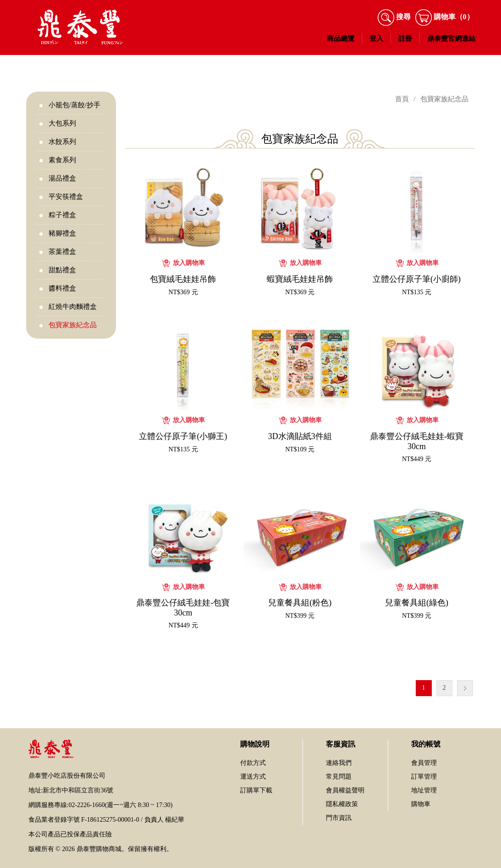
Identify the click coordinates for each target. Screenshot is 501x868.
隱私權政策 (342, 804)
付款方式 (253, 763)
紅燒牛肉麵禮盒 (73, 307)
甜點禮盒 (62, 270)
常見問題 (339, 777)
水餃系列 (62, 142)
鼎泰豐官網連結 (451, 38)
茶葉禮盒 (62, 252)
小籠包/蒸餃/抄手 (74, 105)
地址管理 (424, 790)
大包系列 (62, 123)
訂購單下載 (256, 790)
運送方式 (253, 777)
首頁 (402, 99)
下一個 (465, 688)
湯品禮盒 (62, 178)
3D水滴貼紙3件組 (300, 436)
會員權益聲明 (345, 790)
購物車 (421, 804)
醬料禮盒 (62, 288)
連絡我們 (339, 763)
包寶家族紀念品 (73, 325)
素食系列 (62, 160)
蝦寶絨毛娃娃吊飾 (300, 279)
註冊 (405, 38)
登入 (376, 38)
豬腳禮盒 (62, 233)
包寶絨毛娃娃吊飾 (183, 279)
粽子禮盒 (62, 215)
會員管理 (424, 763)
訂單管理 (424, 777)
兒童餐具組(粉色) (300, 603)
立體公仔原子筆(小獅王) (183, 436)
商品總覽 (341, 38)
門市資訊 (339, 818)
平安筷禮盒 (66, 197)
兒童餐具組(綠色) (417, 603)
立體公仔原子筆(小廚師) (417, 279)
